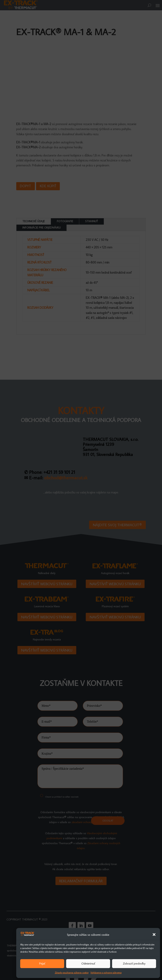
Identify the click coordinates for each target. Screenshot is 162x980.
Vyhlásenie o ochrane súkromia (106, 973)
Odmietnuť (88, 963)
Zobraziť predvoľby (134, 963)
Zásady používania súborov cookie (72, 973)
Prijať (42, 963)
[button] (154, 935)
